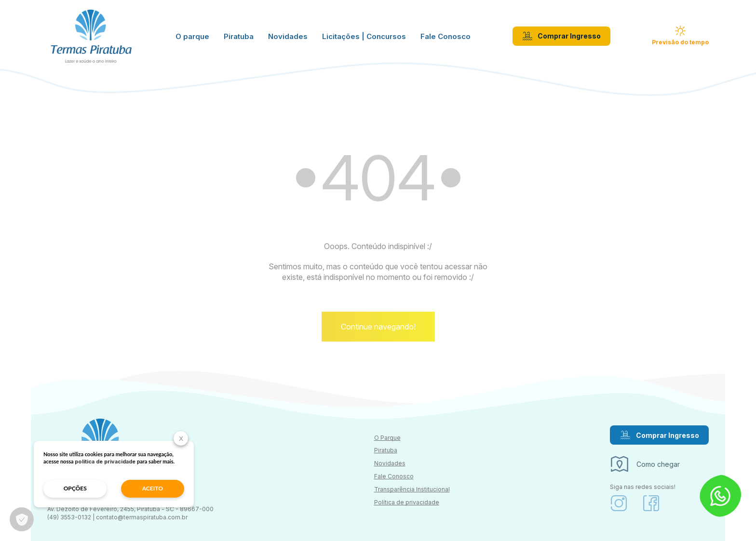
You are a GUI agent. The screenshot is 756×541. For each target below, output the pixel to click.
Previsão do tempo (680, 36)
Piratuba (239, 36)
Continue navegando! (378, 327)
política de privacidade (105, 462)
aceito (153, 488)
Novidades (288, 36)
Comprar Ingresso (561, 36)
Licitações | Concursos (364, 36)
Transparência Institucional (412, 489)
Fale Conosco (445, 36)
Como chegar (645, 464)
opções (75, 488)
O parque (192, 36)
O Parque (387, 438)
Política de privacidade (407, 502)
